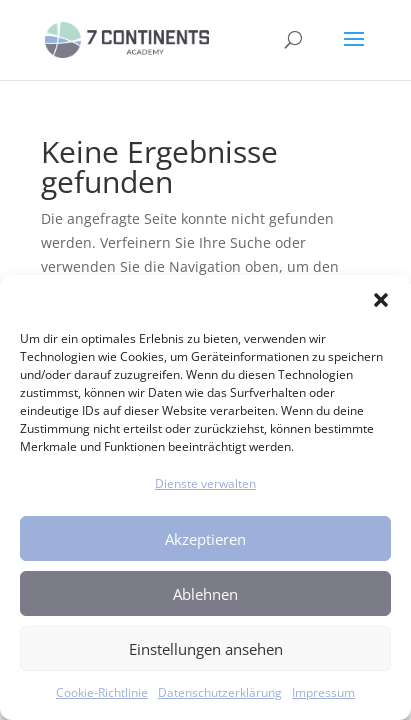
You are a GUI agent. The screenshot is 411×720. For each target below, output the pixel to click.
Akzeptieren (205, 539)
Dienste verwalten (205, 483)
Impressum (323, 692)
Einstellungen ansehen (206, 649)
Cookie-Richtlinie (102, 692)
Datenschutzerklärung (220, 692)
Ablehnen (205, 594)
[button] (381, 300)
